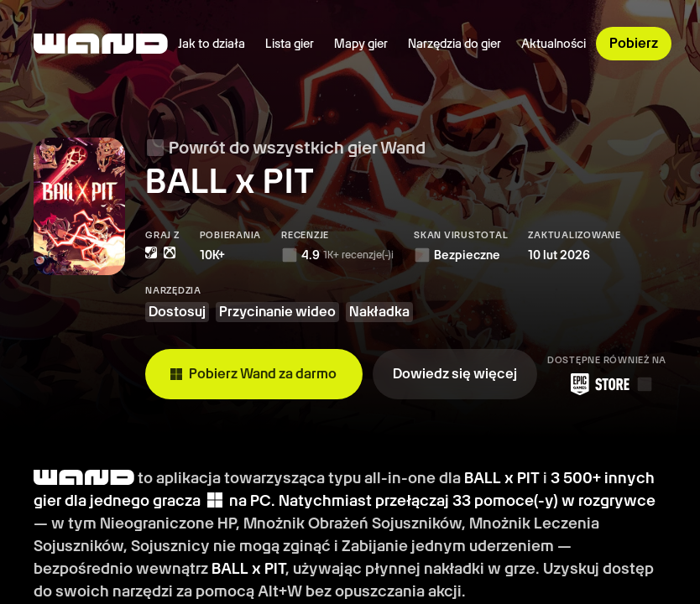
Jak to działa (212, 44)
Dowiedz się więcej (455, 374)
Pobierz (634, 43)
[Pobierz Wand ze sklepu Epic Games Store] (607, 384)
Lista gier (290, 44)
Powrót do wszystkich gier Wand (285, 148)
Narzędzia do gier (454, 44)
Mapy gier (361, 44)
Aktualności (554, 44)
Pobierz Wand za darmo (253, 374)
